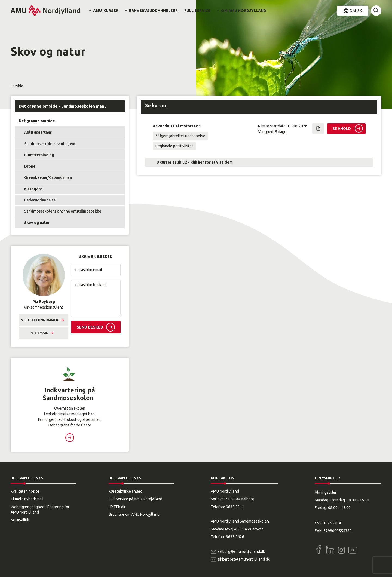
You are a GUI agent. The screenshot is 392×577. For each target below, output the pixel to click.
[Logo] (45, 11)
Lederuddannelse (40, 200)
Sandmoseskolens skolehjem (50, 144)
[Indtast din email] (96, 270)
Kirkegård (33, 189)
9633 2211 (235, 507)
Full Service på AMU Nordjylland (135, 499)
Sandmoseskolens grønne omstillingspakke (63, 211)
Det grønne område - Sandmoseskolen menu (63, 106)
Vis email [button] (39, 333)
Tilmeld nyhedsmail (27, 499)
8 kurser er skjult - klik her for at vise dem (195, 162)
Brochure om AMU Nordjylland (134, 514)
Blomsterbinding (39, 155)
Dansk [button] (356, 11)
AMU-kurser (106, 11)
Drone (30, 166)
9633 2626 (235, 537)
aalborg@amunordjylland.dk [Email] (241, 551)
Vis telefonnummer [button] (40, 320)
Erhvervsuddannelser (153, 11)
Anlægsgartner (38, 132)
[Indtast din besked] (96, 298)
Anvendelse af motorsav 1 (177, 126)
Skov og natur (37, 223)
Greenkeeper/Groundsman (48, 177)
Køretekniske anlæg (125, 491)
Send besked (90, 327)
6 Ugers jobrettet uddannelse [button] (180, 136)
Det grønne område (37, 121)
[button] (376, 11)
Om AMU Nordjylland (244, 11)
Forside (17, 86)
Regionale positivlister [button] (174, 146)
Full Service (197, 11)
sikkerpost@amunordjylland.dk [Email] (244, 559)
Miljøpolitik (20, 520)
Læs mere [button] (70, 438)
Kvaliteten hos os (25, 491)
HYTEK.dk (117, 507)
